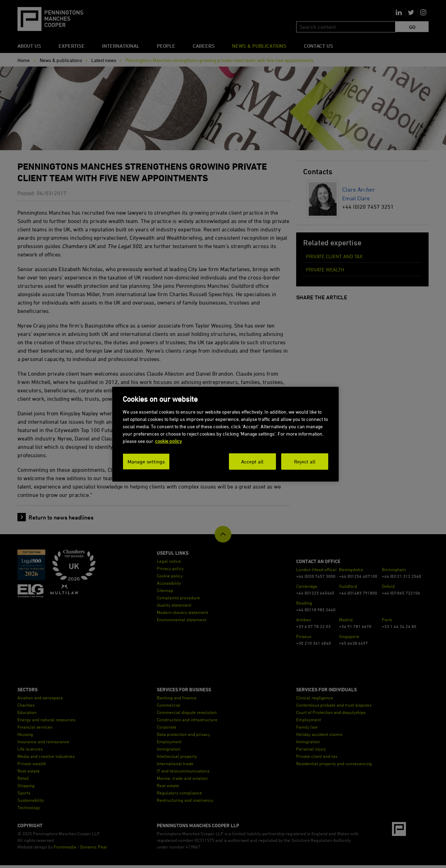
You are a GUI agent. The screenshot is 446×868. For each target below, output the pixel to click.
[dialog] (225, 434)
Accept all (252, 461)
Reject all (305, 461)
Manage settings (146, 461)
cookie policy (168, 441)
